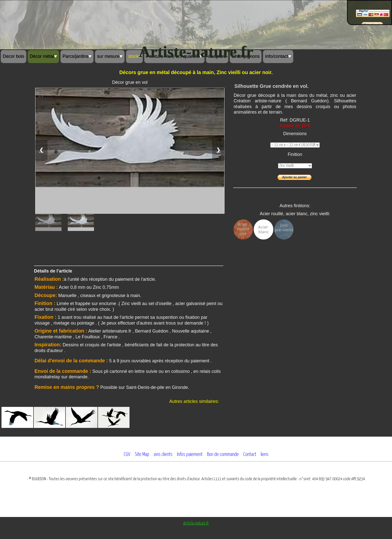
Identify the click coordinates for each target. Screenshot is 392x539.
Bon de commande (223, 454)
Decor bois (13, 56)
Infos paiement (190, 454)
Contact (250, 454)
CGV (127, 454)
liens (265, 454)
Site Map (142, 454)
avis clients (163, 454)
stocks (134, 56)
